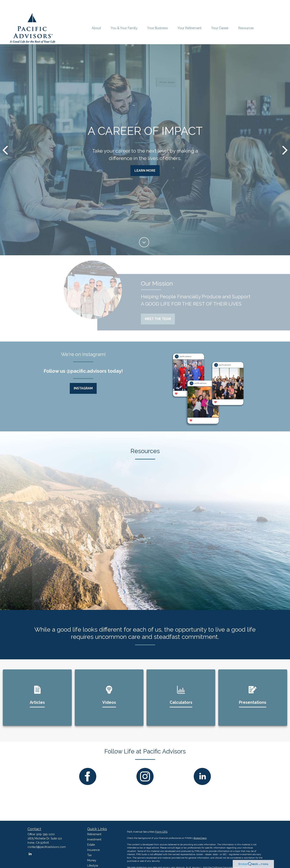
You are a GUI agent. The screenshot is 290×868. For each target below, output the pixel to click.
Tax (89, 855)
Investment (94, 839)
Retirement (94, 834)
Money (92, 860)
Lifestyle (93, 866)
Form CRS (161, 832)
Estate (91, 845)
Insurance (93, 850)
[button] (96, 28)
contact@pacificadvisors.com (47, 847)
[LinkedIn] (30, 854)
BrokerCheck (200, 838)
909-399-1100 (46, 834)
